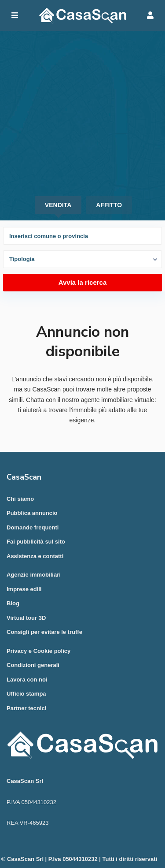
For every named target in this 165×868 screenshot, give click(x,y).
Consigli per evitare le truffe (44, 632)
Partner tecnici (26, 708)
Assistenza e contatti (35, 556)
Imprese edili (24, 589)
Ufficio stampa (26, 694)
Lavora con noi (27, 680)
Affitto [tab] (109, 205)
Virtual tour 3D (26, 618)
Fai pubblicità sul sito (36, 542)
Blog (13, 603)
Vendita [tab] (58, 205)
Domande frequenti (33, 527)
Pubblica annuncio (32, 513)
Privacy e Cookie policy (38, 651)
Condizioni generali (33, 665)
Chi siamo (20, 499)
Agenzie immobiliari (34, 575)
